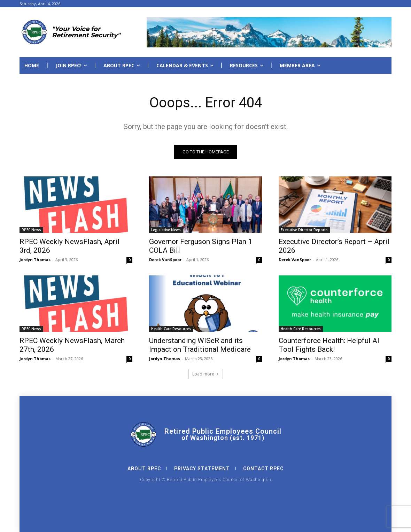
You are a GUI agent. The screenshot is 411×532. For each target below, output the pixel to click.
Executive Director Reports (304, 230)
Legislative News (166, 230)
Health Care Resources (171, 329)
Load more (206, 374)
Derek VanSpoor (165, 260)
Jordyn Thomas (35, 260)
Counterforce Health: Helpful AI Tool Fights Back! (329, 345)
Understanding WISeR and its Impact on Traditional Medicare (200, 345)
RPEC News (31, 230)
